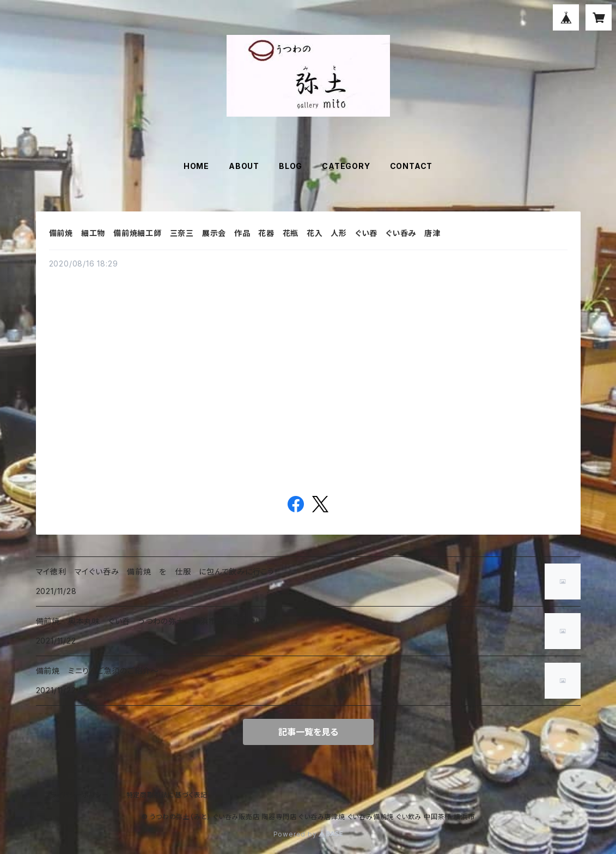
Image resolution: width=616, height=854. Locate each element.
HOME (196, 166)
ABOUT (244, 166)
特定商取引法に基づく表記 (167, 795)
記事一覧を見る (308, 732)
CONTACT (411, 166)
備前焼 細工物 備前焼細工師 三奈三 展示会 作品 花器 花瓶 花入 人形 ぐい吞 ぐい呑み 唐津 (249, 233)
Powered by (308, 834)
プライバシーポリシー (77, 795)
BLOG (291, 166)
